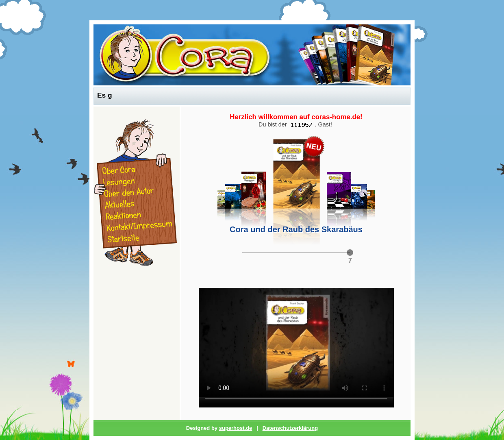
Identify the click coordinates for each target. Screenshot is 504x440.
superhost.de (236, 428)
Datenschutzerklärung (290, 428)
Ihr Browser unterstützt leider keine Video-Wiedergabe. (296, 342)
